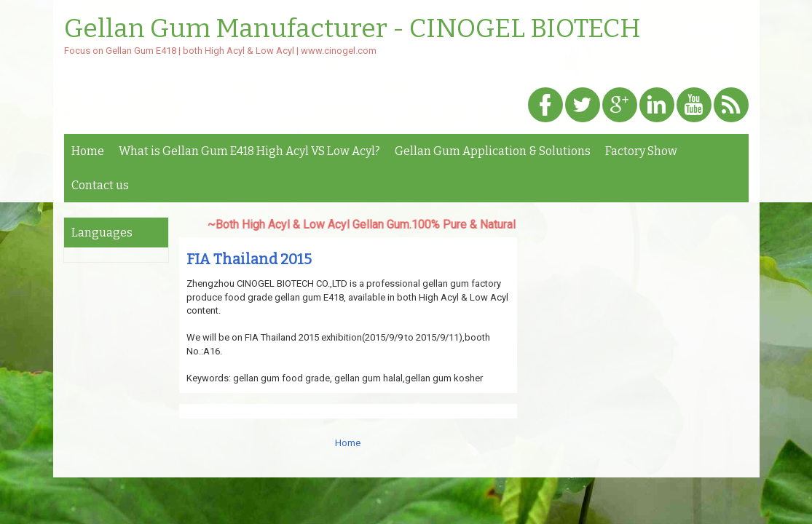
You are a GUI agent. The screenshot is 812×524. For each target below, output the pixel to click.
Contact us (100, 185)
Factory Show (641, 151)
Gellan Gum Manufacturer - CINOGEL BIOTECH (352, 29)
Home (88, 151)
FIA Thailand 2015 (249, 259)
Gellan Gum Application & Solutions (493, 151)
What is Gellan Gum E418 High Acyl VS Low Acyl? (249, 151)
